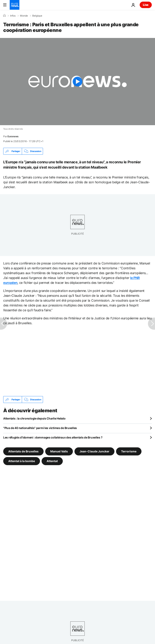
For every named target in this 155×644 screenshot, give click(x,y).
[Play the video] (77, 82)
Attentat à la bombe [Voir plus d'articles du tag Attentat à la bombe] (22, 461)
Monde (24, 16)
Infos (13, 16)
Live (146, 5)
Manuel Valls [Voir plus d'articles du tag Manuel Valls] (59, 451)
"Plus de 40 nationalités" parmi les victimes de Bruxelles (40, 428)
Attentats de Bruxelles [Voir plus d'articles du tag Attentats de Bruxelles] (23, 451)
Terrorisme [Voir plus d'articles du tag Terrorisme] (129, 451)
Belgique (37, 16)
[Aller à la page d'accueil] (15, 5)
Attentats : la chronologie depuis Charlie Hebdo (34, 418)
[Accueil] (4, 16)
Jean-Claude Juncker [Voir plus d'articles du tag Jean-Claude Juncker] (94, 451)
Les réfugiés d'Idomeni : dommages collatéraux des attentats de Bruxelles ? (53, 437)
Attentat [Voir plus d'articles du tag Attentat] (52, 461)
